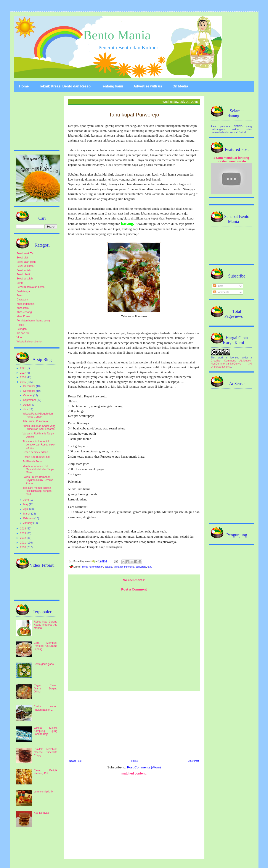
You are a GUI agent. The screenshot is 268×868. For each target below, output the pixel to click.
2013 (23, 533)
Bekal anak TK (25, 253)
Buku (20, 295)
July (26, 409)
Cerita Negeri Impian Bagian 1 (45, 708)
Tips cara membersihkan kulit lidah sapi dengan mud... (37, 491)
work (221, 358)
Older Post (193, 761)
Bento (20, 283)
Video (20, 337)
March (27, 514)
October (28, 395)
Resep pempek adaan (35, 452)
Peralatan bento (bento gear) (33, 321)
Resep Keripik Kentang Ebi (45, 772)
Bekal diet (22, 258)
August (28, 405)
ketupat (108, 567)
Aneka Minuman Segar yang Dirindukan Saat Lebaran (39, 428)
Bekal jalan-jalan (26, 262)
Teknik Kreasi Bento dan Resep (65, 86)
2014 (23, 529)
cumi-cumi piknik (43, 792)
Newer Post (75, 761)
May (26, 504)
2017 (23, 373)
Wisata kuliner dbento (29, 342)
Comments (221, 292)
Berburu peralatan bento (31, 287)
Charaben (22, 300)
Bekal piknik (24, 274)
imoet (85, 567)
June (26, 500)
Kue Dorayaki (42, 813)
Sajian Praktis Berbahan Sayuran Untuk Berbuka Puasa (38, 480)
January (28, 523)
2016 (23, 377)
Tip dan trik (23, 333)
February (29, 518)
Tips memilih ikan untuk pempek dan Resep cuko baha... (39, 444)
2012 (23, 538)
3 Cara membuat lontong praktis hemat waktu (231, 160)
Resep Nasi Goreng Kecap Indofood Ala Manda (45, 625)
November (30, 391)
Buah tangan (24, 291)
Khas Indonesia (26, 304)
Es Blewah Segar (32, 461)
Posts (218, 286)
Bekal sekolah (25, 279)
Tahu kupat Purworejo (35, 421)
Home (24, 86)
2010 (23, 547)
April (26, 509)
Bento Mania (117, 35)
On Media (180, 86)
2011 (23, 543)
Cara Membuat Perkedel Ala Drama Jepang (45, 646)
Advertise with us (148, 86)
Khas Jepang (24, 312)
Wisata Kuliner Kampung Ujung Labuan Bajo (45, 731)
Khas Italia (23, 308)
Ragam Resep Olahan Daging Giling (45, 688)
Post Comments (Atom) (144, 767)
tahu (150, 567)
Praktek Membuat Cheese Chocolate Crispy (45, 752)
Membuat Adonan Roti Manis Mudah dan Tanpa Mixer (38, 469)
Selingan (22, 329)
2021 (23, 368)
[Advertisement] (134, 725)
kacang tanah (96, 567)
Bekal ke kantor (26, 266)
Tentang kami (112, 86)
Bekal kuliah (24, 270)
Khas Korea (23, 316)
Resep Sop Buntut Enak (36, 457)
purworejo (141, 567)
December (30, 386)
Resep (20, 325)
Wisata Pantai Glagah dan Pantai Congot (38, 415)
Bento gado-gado (44, 664)
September (30, 400)
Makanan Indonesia (124, 567)
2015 (23, 382)
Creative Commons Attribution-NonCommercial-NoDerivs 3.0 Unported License (231, 364)
